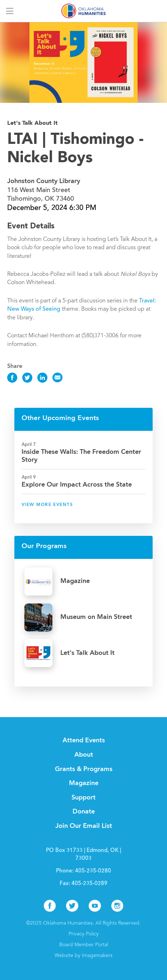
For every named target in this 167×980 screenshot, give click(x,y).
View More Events (47, 505)
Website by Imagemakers (83, 956)
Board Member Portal (84, 945)
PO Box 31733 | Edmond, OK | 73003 (83, 855)
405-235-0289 (89, 884)
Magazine (84, 783)
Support (83, 798)
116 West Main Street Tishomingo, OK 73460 (44, 190)
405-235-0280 (93, 871)
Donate (84, 812)
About (84, 755)
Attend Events (84, 740)
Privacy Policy (84, 934)
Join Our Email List (84, 826)
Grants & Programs (84, 769)
